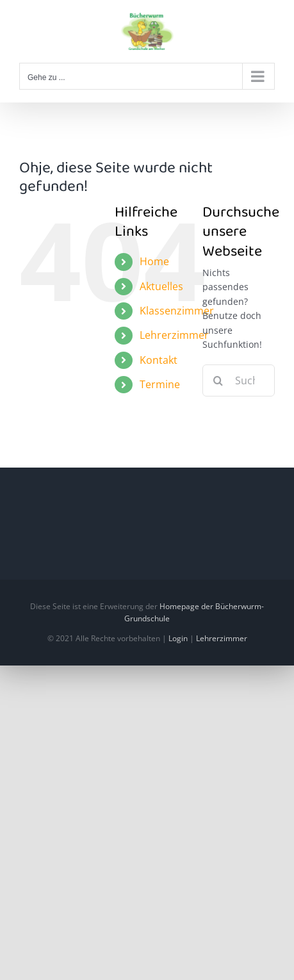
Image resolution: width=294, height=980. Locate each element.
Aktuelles (161, 286)
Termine (160, 384)
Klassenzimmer (177, 311)
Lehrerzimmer (174, 335)
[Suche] (218, 380)
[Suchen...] (239, 380)
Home (154, 261)
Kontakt (159, 360)
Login (178, 638)
